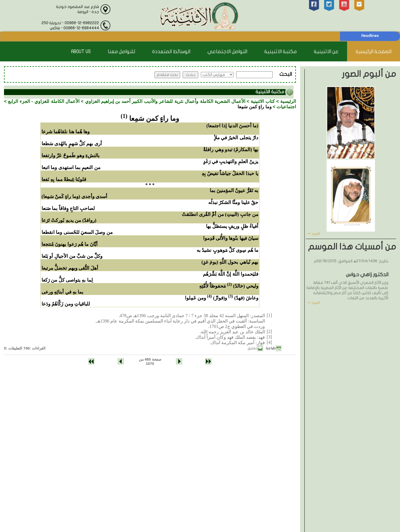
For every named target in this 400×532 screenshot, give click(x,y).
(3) (231, 296)
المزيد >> (314, 234)
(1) (124, 116)
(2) (229, 284)
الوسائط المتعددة (171, 52)
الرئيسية (288, 101)
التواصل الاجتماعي (227, 52)
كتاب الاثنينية (263, 101)
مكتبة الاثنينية (281, 52)
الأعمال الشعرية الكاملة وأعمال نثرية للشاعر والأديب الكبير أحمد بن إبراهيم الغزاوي (165, 101)
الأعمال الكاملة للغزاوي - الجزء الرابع (44, 101)
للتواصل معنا (121, 52)
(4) (210, 296)
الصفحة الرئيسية (374, 52)
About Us (81, 52)
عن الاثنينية (326, 52)
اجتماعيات (286, 107)
